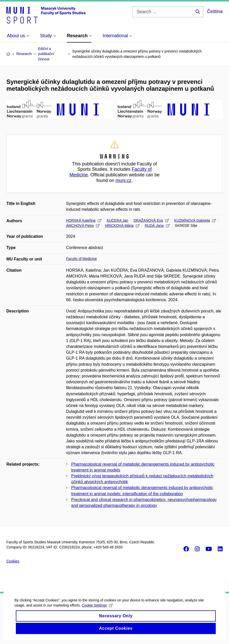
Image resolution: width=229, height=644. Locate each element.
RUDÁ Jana (157, 226)
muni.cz (124, 180)
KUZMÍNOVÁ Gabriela (195, 220)
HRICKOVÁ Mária (122, 226)
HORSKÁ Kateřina (84, 220)
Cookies (13, 561)
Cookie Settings (98, 610)
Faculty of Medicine (82, 259)
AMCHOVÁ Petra (83, 226)
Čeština (215, 11)
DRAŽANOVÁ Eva (151, 220)
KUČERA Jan (117, 220)
